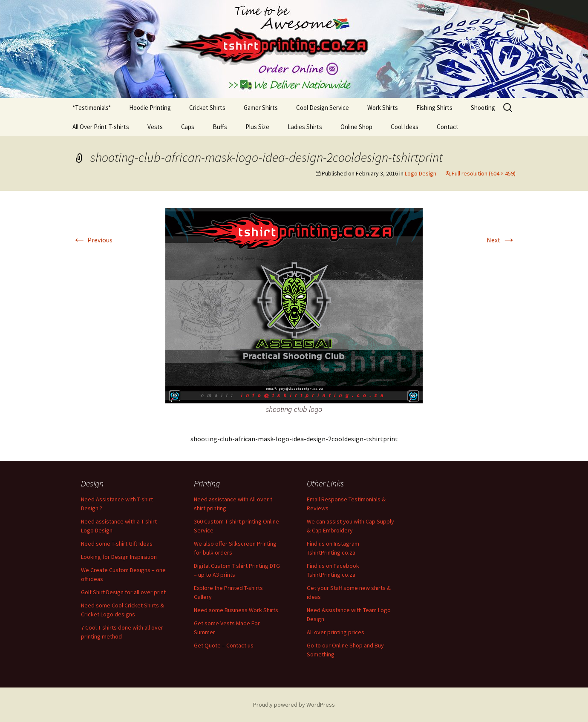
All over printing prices (336, 632)
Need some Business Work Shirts (236, 610)
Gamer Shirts (261, 108)
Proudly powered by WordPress (294, 705)
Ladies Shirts (305, 127)
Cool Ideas (405, 127)
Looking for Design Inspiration (119, 557)
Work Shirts (383, 108)
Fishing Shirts (434, 108)
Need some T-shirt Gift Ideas (117, 544)
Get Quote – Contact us (224, 645)
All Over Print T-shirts (101, 127)
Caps (188, 127)
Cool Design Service (323, 108)
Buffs (220, 127)
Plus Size (257, 127)
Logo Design (421, 173)
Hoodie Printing (150, 108)
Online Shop (356, 127)
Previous (92, 240)
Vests (155, 127)
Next (501, 240)
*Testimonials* (92, 108)
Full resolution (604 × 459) (484, 173)
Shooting (483, 108)
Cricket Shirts (207, 108)
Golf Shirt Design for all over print (123, 592)
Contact (448, 127)
